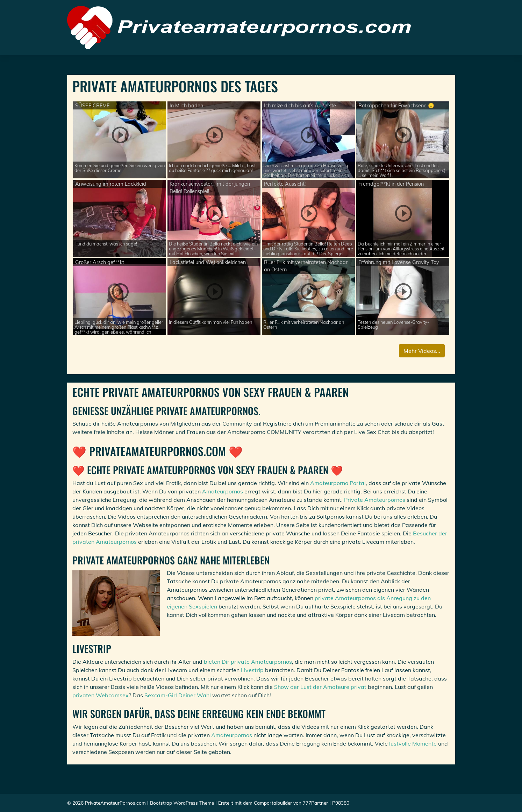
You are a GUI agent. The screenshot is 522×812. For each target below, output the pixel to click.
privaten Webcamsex (101, 695)
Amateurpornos (223, 491)
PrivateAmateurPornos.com (115, 803)
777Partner (315, 803)
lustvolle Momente (413, 743)
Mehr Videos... (422, 351)
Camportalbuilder (273, 803)
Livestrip (252, 670)
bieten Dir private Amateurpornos (248, 662)
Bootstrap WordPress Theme (182, 803)
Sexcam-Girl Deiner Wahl (178, 695)
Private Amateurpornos (375, 500)
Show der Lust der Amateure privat (320, 687)
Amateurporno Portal (338, 483)
